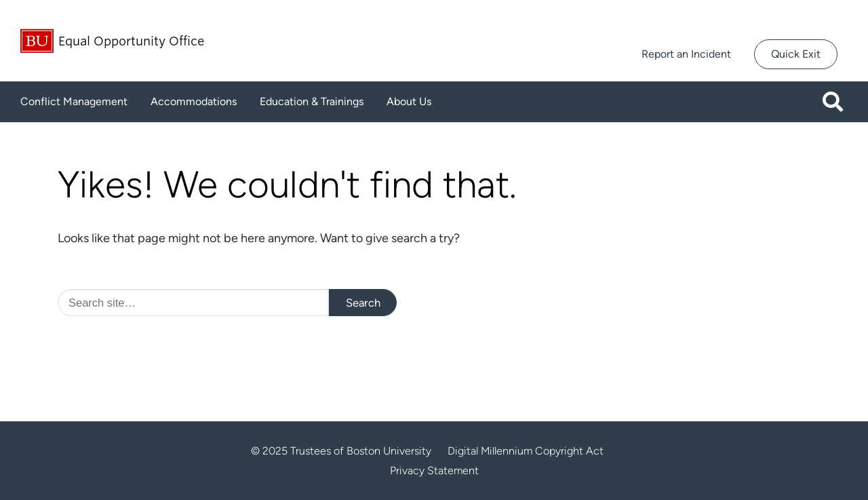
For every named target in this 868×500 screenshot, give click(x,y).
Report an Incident (686, 54)
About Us (409, 101)
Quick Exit (796, 54)
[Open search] (837, 102)
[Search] (193, 303)
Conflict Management (74, 101)
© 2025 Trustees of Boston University (341, 451)
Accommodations (194, 101)
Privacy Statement (434, 470)
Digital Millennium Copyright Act (526, 451)
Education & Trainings (312, 101)
